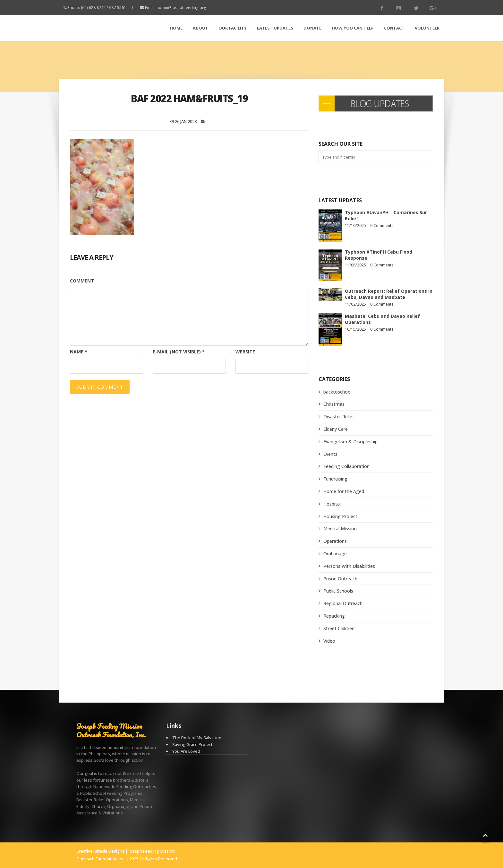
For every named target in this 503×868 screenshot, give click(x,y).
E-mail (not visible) (179, 352)
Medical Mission (340, 529)
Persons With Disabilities (349, 566)
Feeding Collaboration (346, 466)
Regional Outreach (343, 603)
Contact (394, 28)
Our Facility (233, 28)
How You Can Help (353, 28)
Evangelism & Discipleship (350, 442)
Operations (335, 541)
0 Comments (382, 226)
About (200, 28)
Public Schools (338, 591)
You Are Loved (186, 751)
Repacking (334, 616)
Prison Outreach (340, 579)
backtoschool (337, 392)
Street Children (339, 628)
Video (329, 641)
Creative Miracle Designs (100, 851)
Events (330, 454)
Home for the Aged (344, 491)
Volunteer (427, 28)
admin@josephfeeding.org (181, 8)
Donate (312, 28)
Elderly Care (336, 429)
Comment (82, 281)
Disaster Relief (339, 417)
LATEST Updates (275, 28)
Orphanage (335, 554)
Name (79, 352)
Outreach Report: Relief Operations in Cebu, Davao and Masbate (389, 294)
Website (245, 352)
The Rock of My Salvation (197, 738)
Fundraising (335, 479)
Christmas (334, 404)
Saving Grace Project (192, 744)
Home (176, 28)
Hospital (332, 504)
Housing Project (340, 516)
